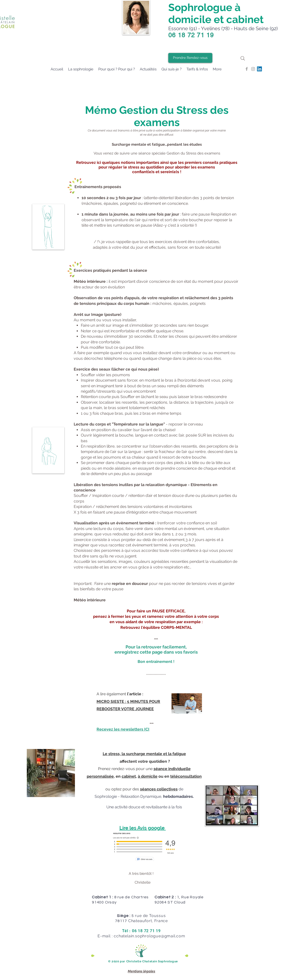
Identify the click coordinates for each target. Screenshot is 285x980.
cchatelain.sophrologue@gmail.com (150, 936)
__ (156, 637)
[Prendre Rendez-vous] (190, 58)
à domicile (148, 776)
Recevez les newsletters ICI (123, 729)
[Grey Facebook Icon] (247, 69)
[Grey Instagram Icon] (253, 69)
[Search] (243, 58)
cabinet (129, 776)
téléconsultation (186, 776)
